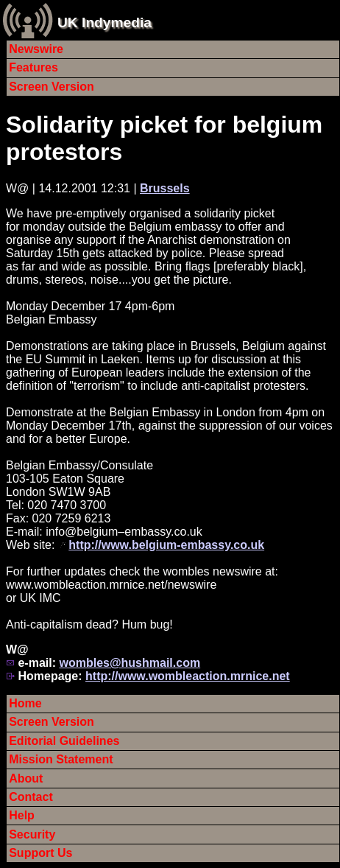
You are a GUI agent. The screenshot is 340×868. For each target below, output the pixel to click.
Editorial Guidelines (64, 741)
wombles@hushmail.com (130, 663)
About (26, 778)
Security (32, 834)
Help (22, 815)
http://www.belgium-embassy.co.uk (166, 545)
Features (33, 67)
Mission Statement (61, 759)
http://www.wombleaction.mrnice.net (188, 676)
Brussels (165, 188)
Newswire (36, 49)
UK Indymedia (105, 22)
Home (25, 703)
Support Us (40, 853)
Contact (31, 797)
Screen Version (52, 87)
